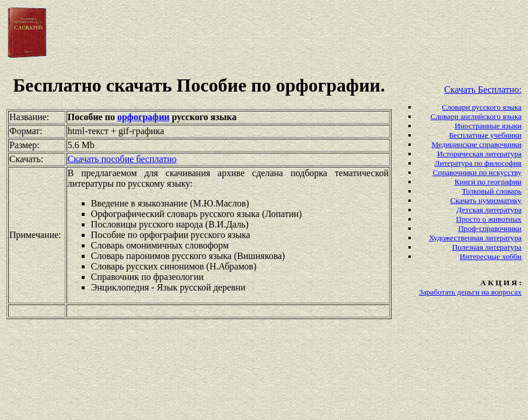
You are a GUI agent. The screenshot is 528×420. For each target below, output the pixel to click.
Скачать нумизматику (486, 200)
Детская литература (489, 210)
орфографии (144, 117)
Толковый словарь (492, 191)
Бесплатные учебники (485, 135)
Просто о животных (489, 219)
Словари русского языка (482, 107)
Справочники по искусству (477, 172)
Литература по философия (478, 163)
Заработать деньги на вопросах (470, 292)
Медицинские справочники (477, 144)
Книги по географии (488, 182)
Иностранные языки (488, 126)
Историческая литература (479, 154)
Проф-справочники (490, 228)
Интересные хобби (491, 256)
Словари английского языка (476, 116)
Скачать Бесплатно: (483, 90)
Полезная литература (487, 247)
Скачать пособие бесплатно (122, 159)
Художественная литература (475, 238)
